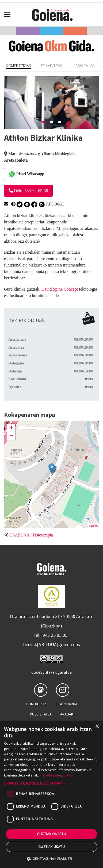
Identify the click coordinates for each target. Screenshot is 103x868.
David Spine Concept (60, 289)
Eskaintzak (52, 66)
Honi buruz (36, 704)
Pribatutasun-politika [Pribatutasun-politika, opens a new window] (56, 775)
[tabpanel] (51, 102)
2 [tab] (52, 122)
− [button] (11, 436)
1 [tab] (44, 122)
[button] (51, 783)
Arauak (67, 714)
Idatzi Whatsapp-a (28, 174)
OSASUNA (19, 535)
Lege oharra (66, 704)
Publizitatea (41, 714)
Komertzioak (19, 66)
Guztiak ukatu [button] (51, 847)
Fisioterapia (43, 535)
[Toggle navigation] (7, 15)
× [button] (97, 727)
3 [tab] (60, 122)
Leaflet (93, 526)
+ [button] (11, 428)
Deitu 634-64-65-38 (28, 191)
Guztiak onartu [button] (52, 834)
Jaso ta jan (84, 66)
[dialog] (51, 794)
